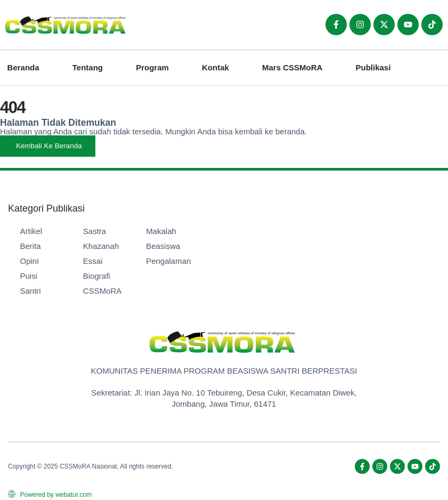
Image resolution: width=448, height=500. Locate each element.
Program (152, 67)
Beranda (23, 67)
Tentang (88, 67)
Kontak (215, 67)
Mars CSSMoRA (292, 67)
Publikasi (373, 67)
